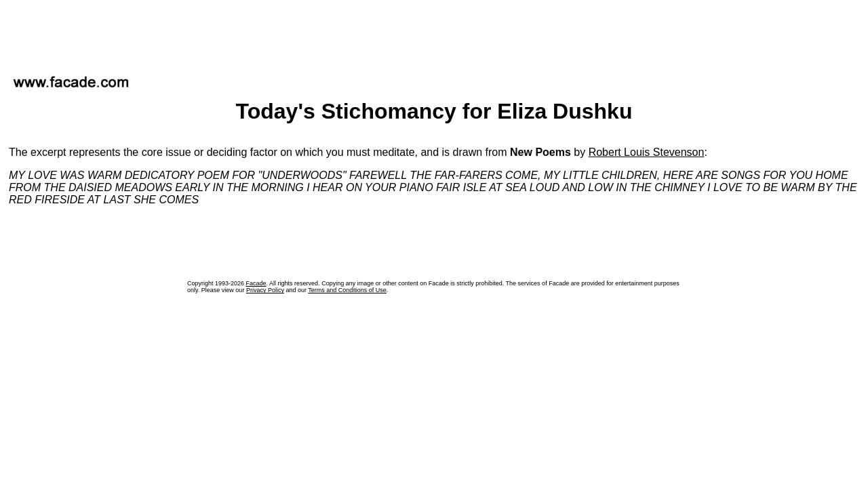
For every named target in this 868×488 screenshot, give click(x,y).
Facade (256, 283)
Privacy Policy (265, 290)
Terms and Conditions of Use (347, 290)
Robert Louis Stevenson (647, 152)
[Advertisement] (434, 33)
